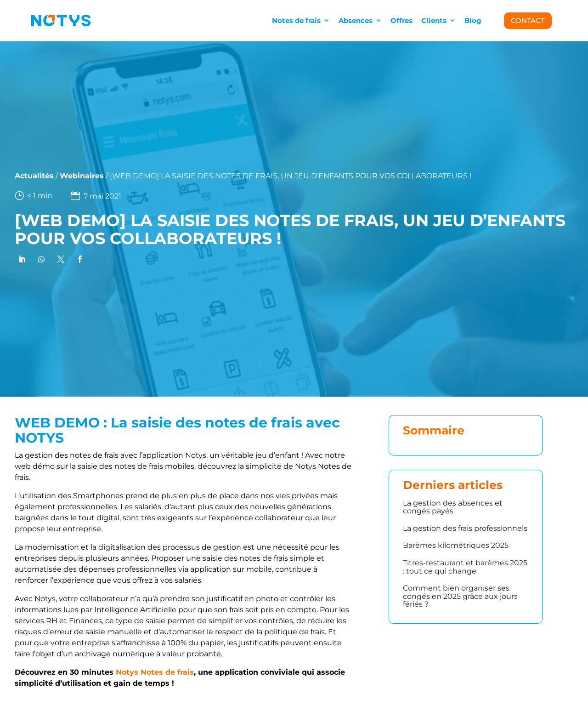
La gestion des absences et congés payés (453, 507)
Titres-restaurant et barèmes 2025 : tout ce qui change (465, 567)
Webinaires (61, 176)
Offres (401, 20)
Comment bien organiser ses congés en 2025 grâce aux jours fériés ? (460, 596)
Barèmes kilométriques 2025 (456, 545)
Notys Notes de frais (155, 672)
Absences (356, 20)
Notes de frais (296, 20)
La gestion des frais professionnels (465, 528)
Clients (434, 20)
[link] (20, 259)
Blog (473, 20)
